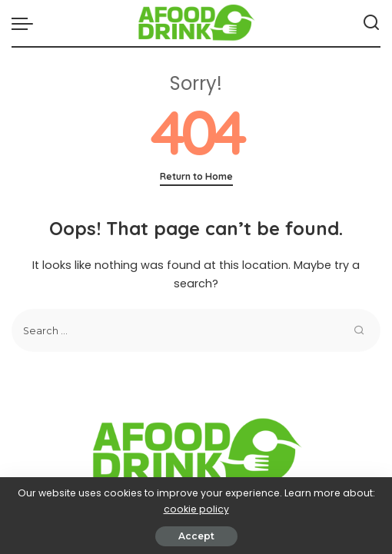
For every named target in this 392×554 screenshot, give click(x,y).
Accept (196, 536)
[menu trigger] (26, 23)
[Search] (371, 23)
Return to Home (196, 176)
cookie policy (196, 509)
